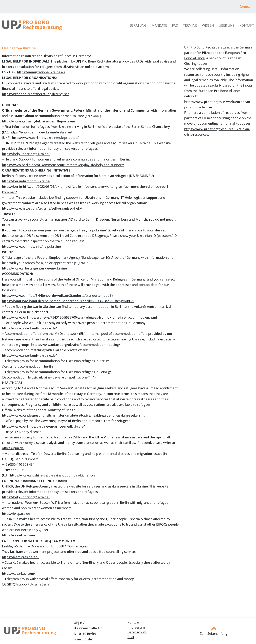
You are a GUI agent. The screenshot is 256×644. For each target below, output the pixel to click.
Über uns (227, 25)
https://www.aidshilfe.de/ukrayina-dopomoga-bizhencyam (54, 475)
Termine (190, 25)
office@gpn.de (13, 448)
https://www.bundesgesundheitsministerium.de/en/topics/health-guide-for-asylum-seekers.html (75, 415)
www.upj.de (83, 639)
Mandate (159, 25)
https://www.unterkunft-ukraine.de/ (29, 328)
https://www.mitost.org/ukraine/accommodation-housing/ (76, 345)
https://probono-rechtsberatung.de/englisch (36, 94)
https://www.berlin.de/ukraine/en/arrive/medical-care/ (43, 426)
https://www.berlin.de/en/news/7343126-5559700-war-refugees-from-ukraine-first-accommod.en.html (79, 317)
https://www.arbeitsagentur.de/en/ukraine (34, 268)
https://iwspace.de (16, 514)
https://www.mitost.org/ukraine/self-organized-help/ (42, 208)
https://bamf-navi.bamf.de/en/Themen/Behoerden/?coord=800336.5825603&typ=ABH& (68, 301)
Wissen (208, 25)
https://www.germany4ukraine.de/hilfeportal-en (38, 121)
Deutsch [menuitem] (246, 7)
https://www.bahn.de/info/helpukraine (31, 246)
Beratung (138, 25)
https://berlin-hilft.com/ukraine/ (26, 181)
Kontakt (247, 25)
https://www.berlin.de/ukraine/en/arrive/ (41, 132)
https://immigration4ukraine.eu (41, 72)
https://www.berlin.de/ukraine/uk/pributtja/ (45, 138)
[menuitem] (246, 7)
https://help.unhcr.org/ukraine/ (26, 154)
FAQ (175, 25)
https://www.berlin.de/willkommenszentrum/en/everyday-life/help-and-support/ (63, 165)
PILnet (207, 53)
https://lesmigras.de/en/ (20, 557)
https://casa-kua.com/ (19, 535)
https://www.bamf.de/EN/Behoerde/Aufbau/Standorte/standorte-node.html (60, 296)
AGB (131, 637)
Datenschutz (137, 632)
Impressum (136, 627)
